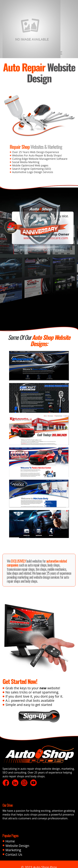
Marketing (13, 850)
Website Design (17, 846)
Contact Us (14, 855)
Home (10, 841)
